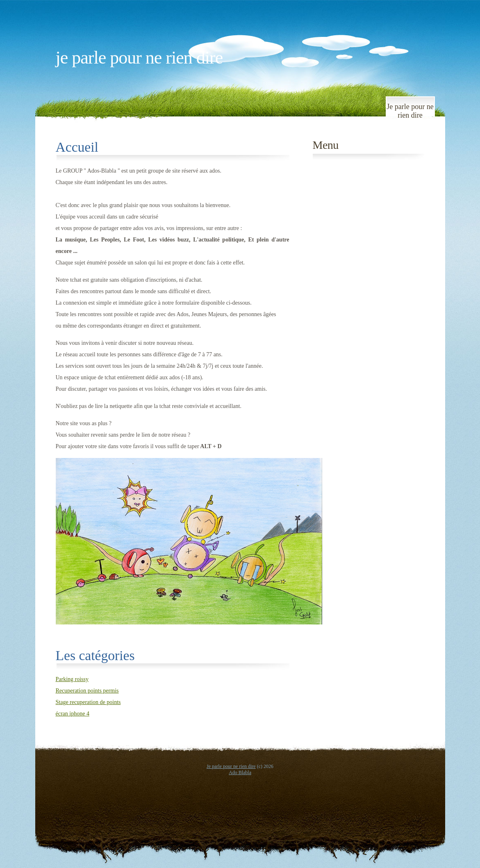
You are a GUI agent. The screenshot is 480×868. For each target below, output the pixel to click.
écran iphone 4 (73, 714)
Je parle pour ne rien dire (139, 58)
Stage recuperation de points (88, 702)
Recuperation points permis (87, 691)
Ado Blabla (240, 772)
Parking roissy (72, 679)
